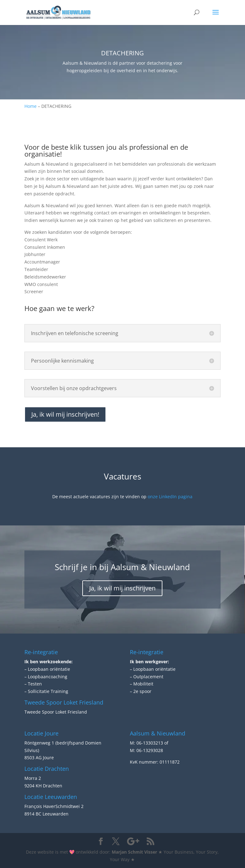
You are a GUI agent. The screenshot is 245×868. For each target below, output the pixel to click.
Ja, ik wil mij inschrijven (122, 588)
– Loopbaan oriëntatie (47, 669)
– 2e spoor (141, 691)
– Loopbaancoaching (46, 677)
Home (31, 106)
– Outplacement (147, 677)
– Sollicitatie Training (46, 691)
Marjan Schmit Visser (134, 852)
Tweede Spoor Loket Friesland (56, 712)
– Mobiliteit (142, 684)
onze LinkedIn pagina (170, 497)
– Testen (33, 684)
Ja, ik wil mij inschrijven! (65, 414)
